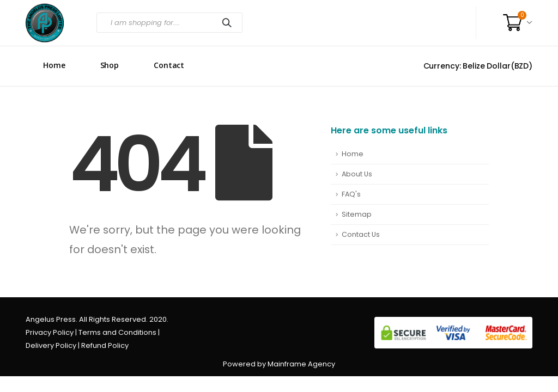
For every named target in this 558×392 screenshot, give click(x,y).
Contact (169, 65)
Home (54, 65)
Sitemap (357, 214)
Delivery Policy (51, 345)
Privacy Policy (50, 332)
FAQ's (351, 194)
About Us (357, 174)
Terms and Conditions (117, 332)
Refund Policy (105, 345)
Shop (110, 65)
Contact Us (361, 234)
